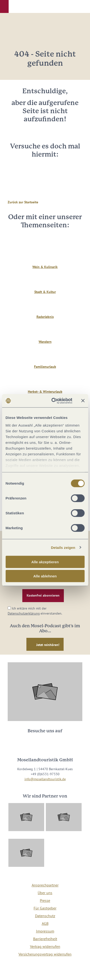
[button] (4, 6)
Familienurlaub (45, 367)
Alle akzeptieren (45, 562)
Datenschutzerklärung (24, 613)
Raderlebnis (45, 317)
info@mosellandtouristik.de (45, 779)
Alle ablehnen (45, 576)
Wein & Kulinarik (45, 267)
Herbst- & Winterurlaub (45, 392)
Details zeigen (63, 547)
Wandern (45, 342)
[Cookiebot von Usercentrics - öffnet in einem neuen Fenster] (54, 401)
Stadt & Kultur (45, 292)
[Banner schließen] (83, 401)
